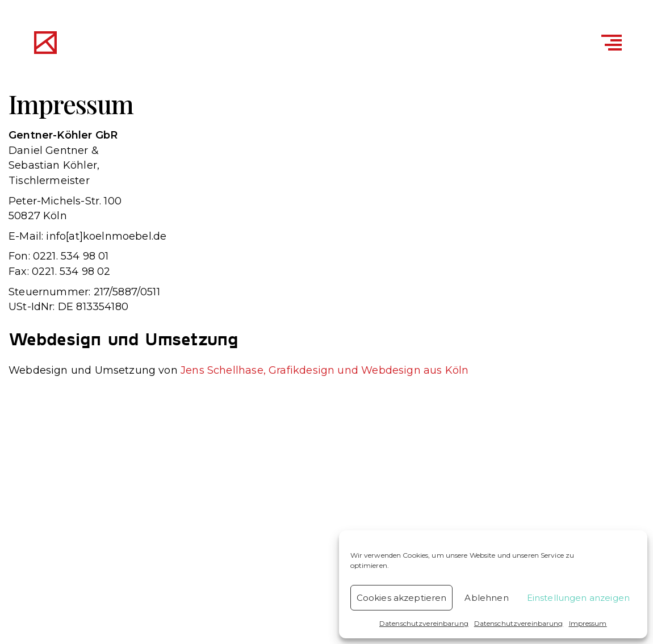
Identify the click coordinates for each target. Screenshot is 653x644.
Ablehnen (486, 598)
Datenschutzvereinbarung (424, 623)
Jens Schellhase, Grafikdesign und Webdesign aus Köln (325, 370)
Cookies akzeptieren (402, 598)
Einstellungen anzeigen (578, 598)
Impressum (588, 623)
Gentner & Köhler (153, 44)
